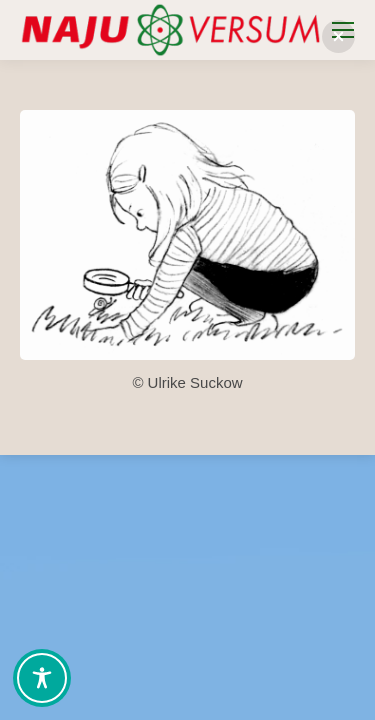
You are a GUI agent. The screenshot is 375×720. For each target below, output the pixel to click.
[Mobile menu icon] (343, 30)
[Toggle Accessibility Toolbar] (42, 678)
